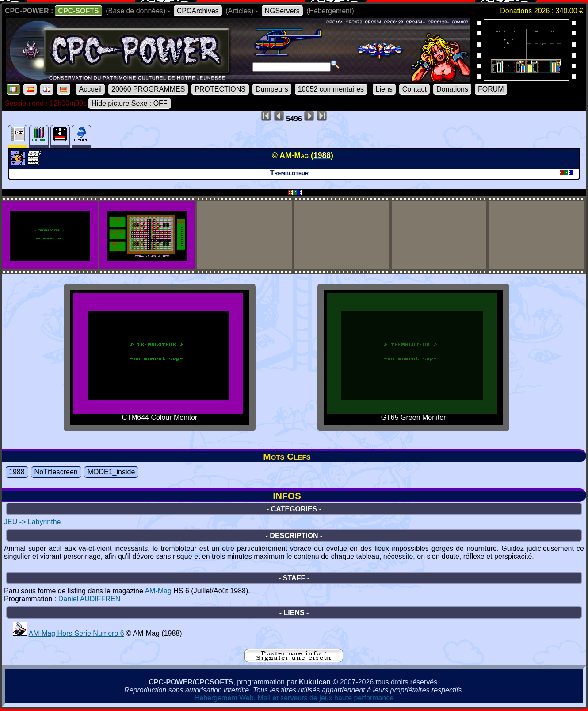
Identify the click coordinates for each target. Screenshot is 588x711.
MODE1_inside (111, 472)
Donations (452, 89)
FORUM (491, 89)
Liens (384, 89)
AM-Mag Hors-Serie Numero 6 (76, 633)
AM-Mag (158, 591)
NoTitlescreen (56, 472)
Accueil (90, 89)
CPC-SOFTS (78, 11)
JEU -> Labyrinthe (32, 522)
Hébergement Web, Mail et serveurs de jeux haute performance (294, 698)
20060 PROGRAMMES (148, 89)
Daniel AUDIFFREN (89, 599)
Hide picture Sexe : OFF (130, 103)
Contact (414, 89)
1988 (17, 472)
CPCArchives (198, 11)
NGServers (282, 11)
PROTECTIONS (220, 89)
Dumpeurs (272, 89)
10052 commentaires (331, 89)
